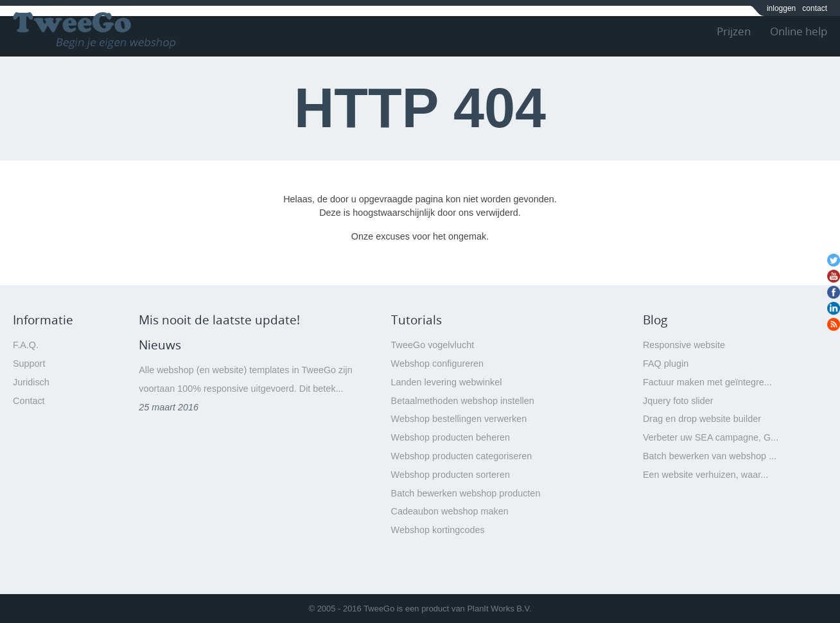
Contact (29, 401)
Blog (655, 320)
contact (815, 8)
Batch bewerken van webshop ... (710, 456)
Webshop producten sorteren (451, 475)
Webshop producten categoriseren (462, 456)
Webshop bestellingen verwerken (459, 419)
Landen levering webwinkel (447, 382)
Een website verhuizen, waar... (705, 475)
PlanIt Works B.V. (499, 609)
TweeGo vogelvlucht (433, 345)
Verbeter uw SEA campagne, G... (711, 437)
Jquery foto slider (678, 401)
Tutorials (416, 320)
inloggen (781, 8)
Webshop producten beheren (451, 437)
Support (29, 364)
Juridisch (31, 382)
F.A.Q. (26, 345)
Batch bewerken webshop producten (466, 493)
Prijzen (734, 31)
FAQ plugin (666, 364)
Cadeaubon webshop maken (450, 511)
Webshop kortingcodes (438, 530)
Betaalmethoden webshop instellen (463, 401)
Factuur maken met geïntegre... (707, 382)
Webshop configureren (438, 364)
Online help (799, 31)
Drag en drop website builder (702, 419)
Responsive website (684, 345)
